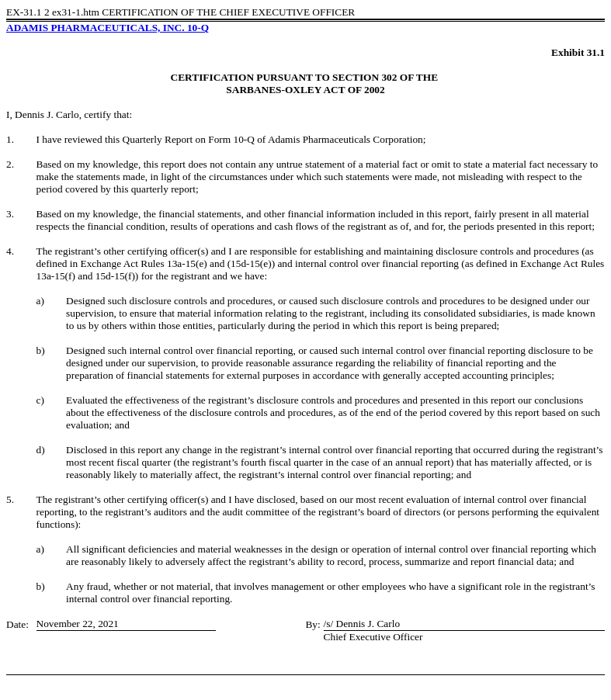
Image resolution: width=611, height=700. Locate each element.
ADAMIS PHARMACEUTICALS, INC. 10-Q (108, 28)
